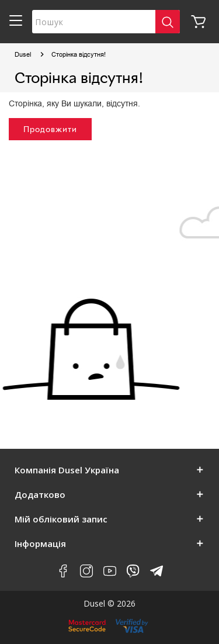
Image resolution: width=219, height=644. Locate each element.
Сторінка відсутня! (79, 54)
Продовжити (50, 129)
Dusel (23, 54)
